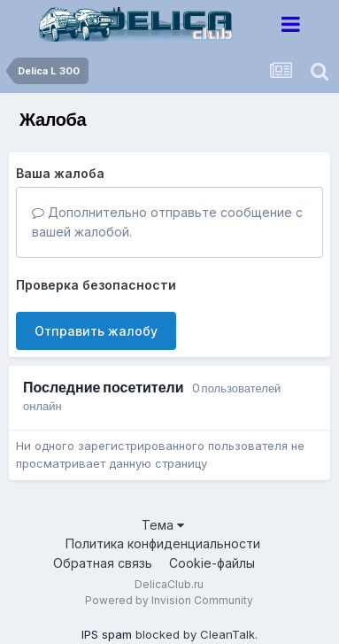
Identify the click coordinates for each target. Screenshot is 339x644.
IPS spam (107, 634)
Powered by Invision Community (169, 600)
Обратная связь (103, 563)
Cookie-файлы (212, 563)
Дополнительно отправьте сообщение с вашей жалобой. (167, 222)
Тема (163, 525)
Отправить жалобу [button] (96, 331)
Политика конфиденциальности (163, 543)
